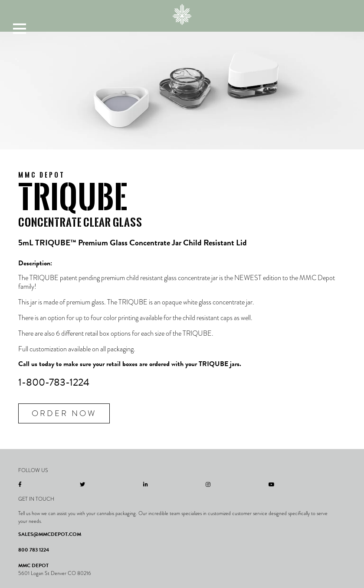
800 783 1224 (34, 550)
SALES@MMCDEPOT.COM (50, 534)
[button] (20, 28)
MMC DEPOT (33, 565)
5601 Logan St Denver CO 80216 (55, 573)
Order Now (64, 413)
